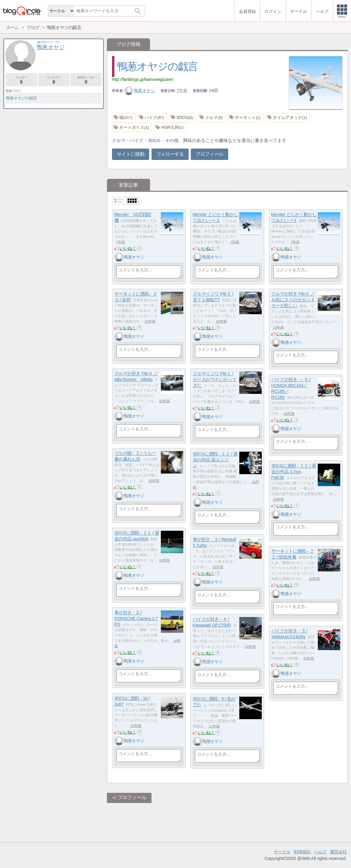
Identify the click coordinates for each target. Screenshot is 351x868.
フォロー (21, 80)
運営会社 (338, 852)
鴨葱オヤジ (140, 90)
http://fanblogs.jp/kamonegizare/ (143, 79)
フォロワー (54, 80)
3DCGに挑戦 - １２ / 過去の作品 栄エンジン (215, 460)
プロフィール (209, 154)
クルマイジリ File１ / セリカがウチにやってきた (215, 379)
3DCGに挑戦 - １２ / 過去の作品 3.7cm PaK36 (294, 472)
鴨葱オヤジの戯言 (158, 66)
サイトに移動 (131, 154)
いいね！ (128, 248)
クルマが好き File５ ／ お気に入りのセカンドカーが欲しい (293, 300)
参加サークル (86, 80)
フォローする (170, 154)
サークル (282, 852)
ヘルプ (320, 852)
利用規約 (302, 852)
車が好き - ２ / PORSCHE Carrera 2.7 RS (136, 619)
